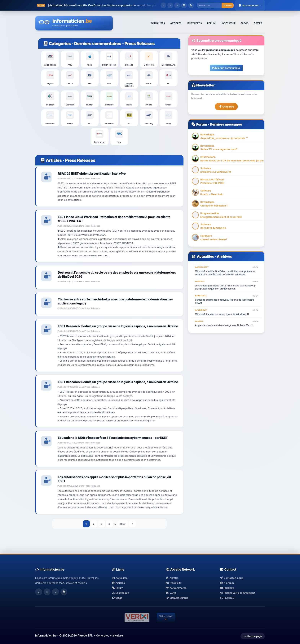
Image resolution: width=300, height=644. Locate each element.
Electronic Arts (168, 59)
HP (90, 78)
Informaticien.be (46, 635)
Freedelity (174, 583)
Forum (202, 124)
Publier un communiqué (226, 68)
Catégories (57, 44)
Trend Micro (99, 137)
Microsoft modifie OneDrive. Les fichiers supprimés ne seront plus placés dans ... (118, 5)
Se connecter (250, 5)
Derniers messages (226, 124)
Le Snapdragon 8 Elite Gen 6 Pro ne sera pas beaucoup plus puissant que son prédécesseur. (225, 287)
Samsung (149, 118)
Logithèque (120, 593)
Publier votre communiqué (238, 593)
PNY (90, 118)
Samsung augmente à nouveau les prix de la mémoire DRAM (224, 301)
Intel (109, 78)
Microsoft (70, 99)
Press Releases (140, 44)
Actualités (205, 256)
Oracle (169, 99)
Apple (90, 59)
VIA (119, 137)
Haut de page (253, 636)
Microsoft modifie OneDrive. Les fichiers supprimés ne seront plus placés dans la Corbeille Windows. (225, 273)
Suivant (132, 524)
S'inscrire (226, 107)
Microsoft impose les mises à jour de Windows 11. (222, 314)
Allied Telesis (50, 59)
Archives (224, 256)
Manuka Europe (177, 598)
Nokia (129, 99)
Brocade (129, 59)
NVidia (149, 99)
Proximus (109, 118)
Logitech (50, 99)
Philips (70, 118)
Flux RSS (227, 598)
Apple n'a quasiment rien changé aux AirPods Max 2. (224, 325)
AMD (70, 59)
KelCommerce (176, 588)
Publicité (227, 588)
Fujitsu (50, 78)
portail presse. (200, 58)
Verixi (171, 593)
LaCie (149, 78)
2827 (123, 524)
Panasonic (50, 118)
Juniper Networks (129, 79)
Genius (70, 78)
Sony (169, 118)
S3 (129, 118)
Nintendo (109, 99)
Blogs (117, 598)
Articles (51, 160)
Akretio (172, 578)
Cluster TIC (149, 59)
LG (169, 78)
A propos (227, 583)
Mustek (90, 99)
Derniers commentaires (98, 44)
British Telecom (109, 59)
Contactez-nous (231, 578)
